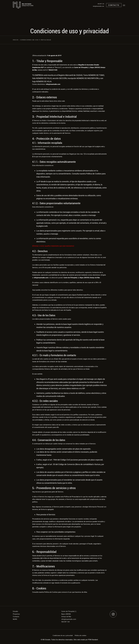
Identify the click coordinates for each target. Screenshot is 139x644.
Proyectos (16, 614)
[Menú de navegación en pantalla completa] (124, 5)
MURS (15, 619)
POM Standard (93, 640)
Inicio (16, 40)
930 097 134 (65, 622)
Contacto (16, 617)
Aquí (34, 290)
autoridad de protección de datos (64, 308)
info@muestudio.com (69, 619)
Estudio (15, 611)
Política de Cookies (94, 174)
